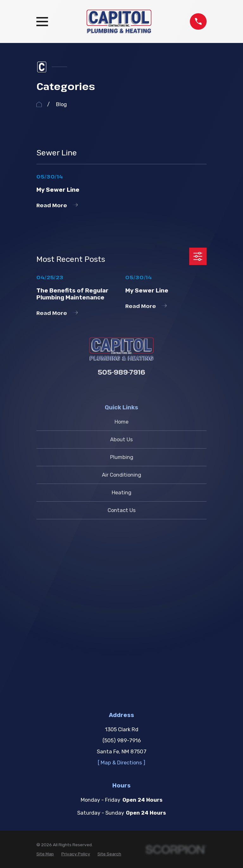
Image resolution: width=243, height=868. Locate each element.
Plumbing (122, 457)
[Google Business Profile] (121, 388)
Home (121, 422)
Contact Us (122, 510)
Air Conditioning (121, 475)
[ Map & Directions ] (121, 593)
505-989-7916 (121, 372)
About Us (121, 439)
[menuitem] (45, 684)
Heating (121, 492)
